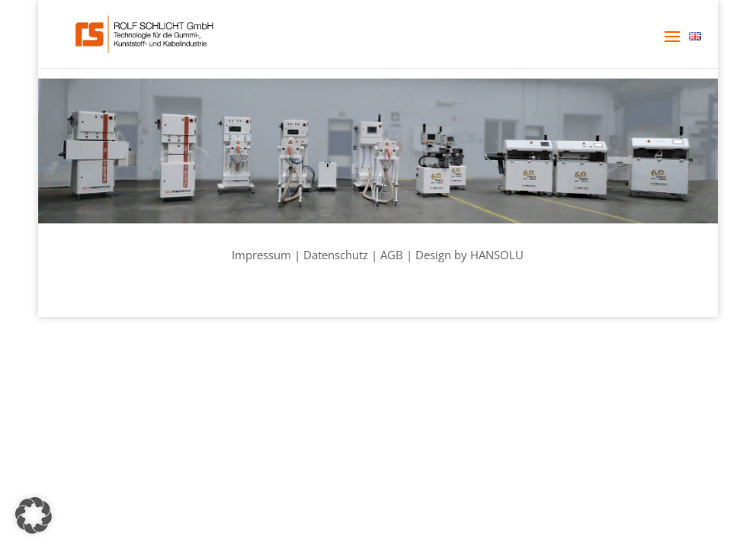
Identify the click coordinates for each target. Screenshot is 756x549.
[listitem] (97, 152)
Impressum (261, 255)
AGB (392, 255)
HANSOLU (497, 255)
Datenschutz (336, 255)
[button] (672, 47)
